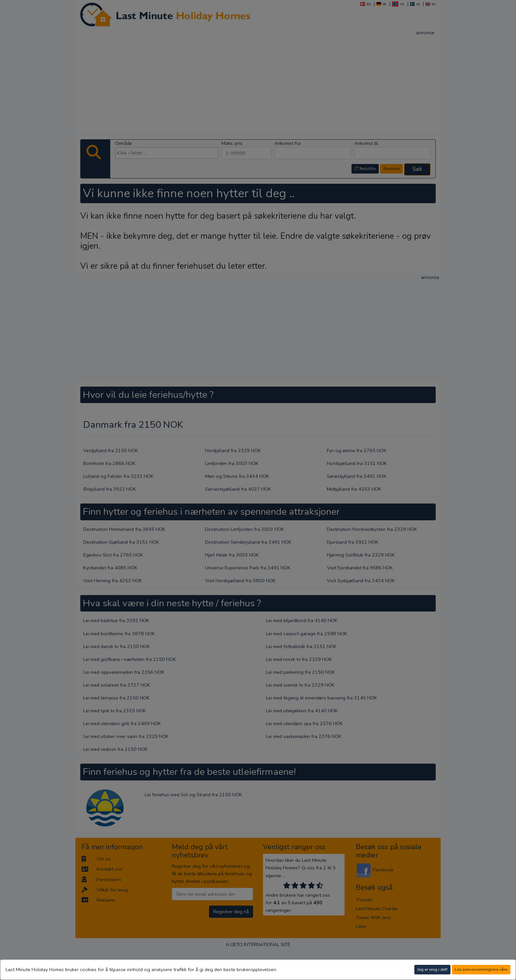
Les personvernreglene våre (481, 969)
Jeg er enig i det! (432, 969)
